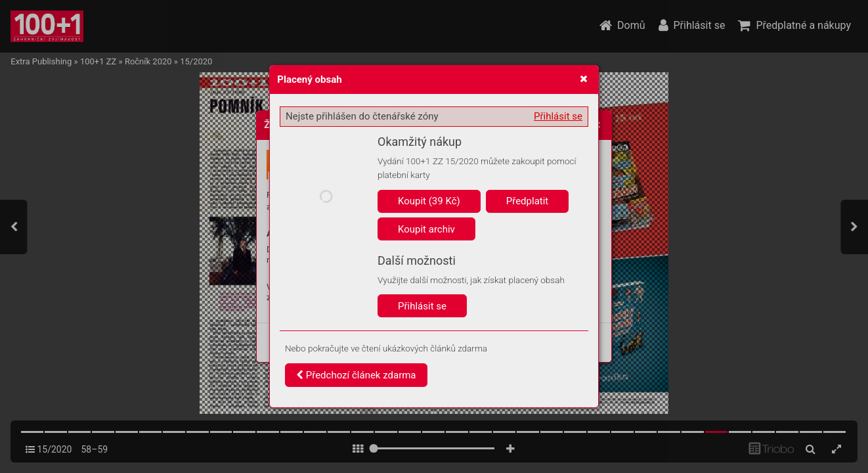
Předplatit (528, 201)
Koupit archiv (426, 229)
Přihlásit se (558, 116)
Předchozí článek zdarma (356, 375)
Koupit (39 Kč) (429, 201)
